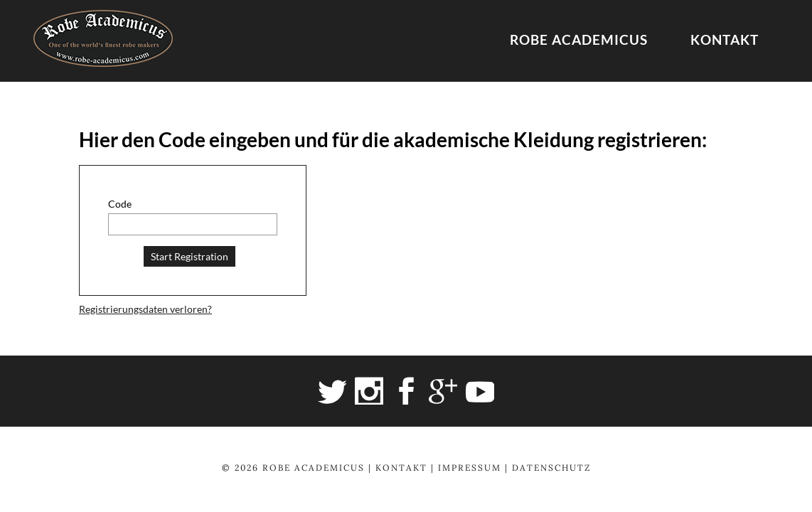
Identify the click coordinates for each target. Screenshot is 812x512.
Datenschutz (551, 468)
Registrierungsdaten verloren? (145, 309)
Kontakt (725, 39)
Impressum (470, 468)
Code (120, 204)
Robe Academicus (579, 39)
